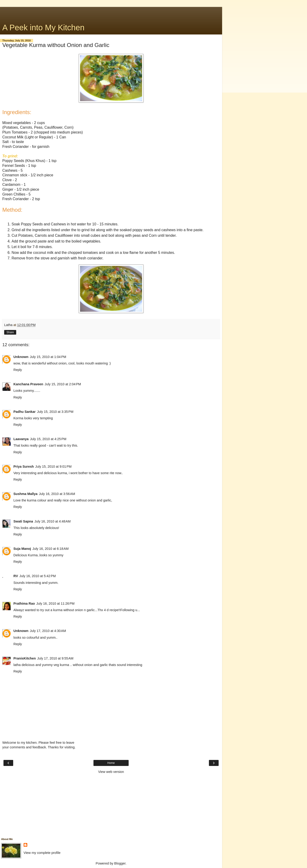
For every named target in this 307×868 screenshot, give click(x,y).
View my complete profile (42, 853)
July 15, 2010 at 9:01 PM (53, 467)
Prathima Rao (24, 604)
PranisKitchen (25, 658)
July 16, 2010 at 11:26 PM (55, 604)
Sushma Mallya (25, 494)
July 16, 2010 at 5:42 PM (38, 576)
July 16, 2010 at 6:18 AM (50, 549)
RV (16, 576)
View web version (111, 772)
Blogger (120, 863)
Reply (18, 370)
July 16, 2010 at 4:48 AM (53, 521)
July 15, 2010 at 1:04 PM (48, 357)
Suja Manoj (22, 549)
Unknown (21, 357)
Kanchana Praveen (28, 384)
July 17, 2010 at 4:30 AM (48, 631)
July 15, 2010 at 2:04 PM (63, 384)
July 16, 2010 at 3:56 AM (57, 494)
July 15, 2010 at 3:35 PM (55, 412)
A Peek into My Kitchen (43, 28)
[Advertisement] (111, 13)
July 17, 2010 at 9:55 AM (55, 658)
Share (10, 332)
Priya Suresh (24, 467)
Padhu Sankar (25, 412)
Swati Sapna (23, 521)
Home (111, 763)
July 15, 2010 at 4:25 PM (48, 439)
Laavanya (21, 439)
